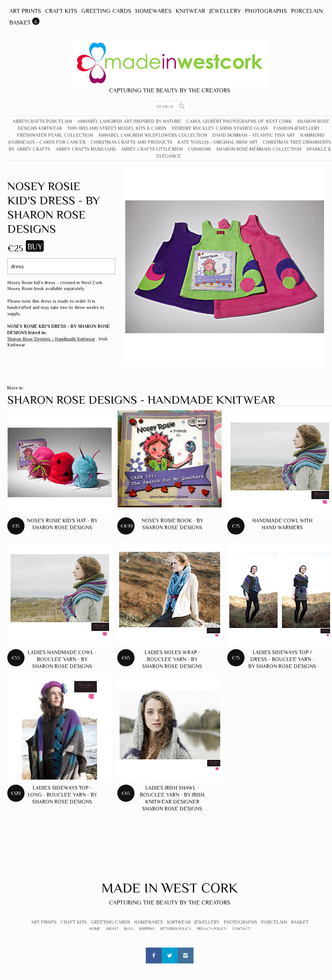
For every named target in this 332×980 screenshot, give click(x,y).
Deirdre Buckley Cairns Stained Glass (220, 128)
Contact (241, 929)
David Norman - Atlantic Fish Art (254, 135)
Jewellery (225, 11)
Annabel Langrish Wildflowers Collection (153, 135)
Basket (20, 23)
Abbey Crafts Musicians (86, 149)
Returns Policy (176, 929)
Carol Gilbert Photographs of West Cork (239, 121)
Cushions (199, 149)
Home (95, 929)
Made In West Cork (170, 888)
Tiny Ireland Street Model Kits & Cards (117, 128)
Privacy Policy (212, 929)
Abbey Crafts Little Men (152, 149)
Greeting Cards (106, 11)
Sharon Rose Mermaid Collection (259, 149)
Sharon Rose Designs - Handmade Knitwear (51, 339)
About (112, 929)
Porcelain (307, 11)
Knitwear (190, 11)
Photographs (266, 11)
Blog (129, 929)
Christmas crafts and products (132, 142)
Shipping (147, 929)
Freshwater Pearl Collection (55, 135)
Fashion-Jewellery (297, 128)
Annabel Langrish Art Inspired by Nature (129, 121)
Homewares (153, 11)
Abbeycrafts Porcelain (42, 121)
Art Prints (25, 11)
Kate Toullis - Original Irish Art (218, 142)
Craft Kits (61, 11)
